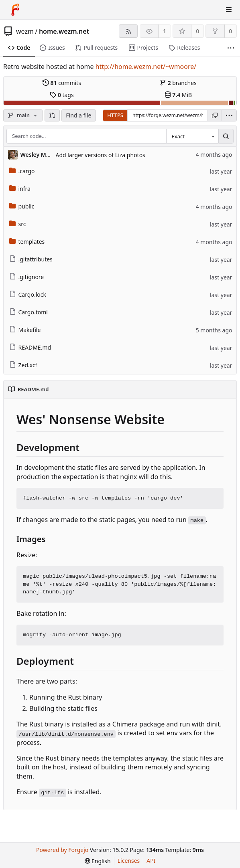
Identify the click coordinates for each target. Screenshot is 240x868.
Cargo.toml (28, 312)
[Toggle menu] (229, 10)
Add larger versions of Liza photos (101, 155)
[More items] (231, 48)
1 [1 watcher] (165, 31)
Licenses (129, 861)
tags (62, 95)
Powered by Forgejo (62, 850)
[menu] (229, 115)
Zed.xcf (23, 365)
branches (178, 83)
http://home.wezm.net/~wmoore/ (146, 67)
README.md (30, 347)
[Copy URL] (215, 115)
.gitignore (27, 277)
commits (62, 83)
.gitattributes (31, 259)
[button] (52, 115)
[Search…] (226, 136)
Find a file (78, 115)
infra (20, 189)
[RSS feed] (128, 31)
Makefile (25, 330)
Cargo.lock (28, 294)
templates (27, 242)
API (151, 861)
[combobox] (192, 136)
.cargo (22, 171)
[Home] (15, 10)
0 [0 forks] (230, 31)
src (18, 224)
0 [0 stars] (197, 31)
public (22, 206)
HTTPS (115, 115)
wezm (25, 31)
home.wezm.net (64, 31)
